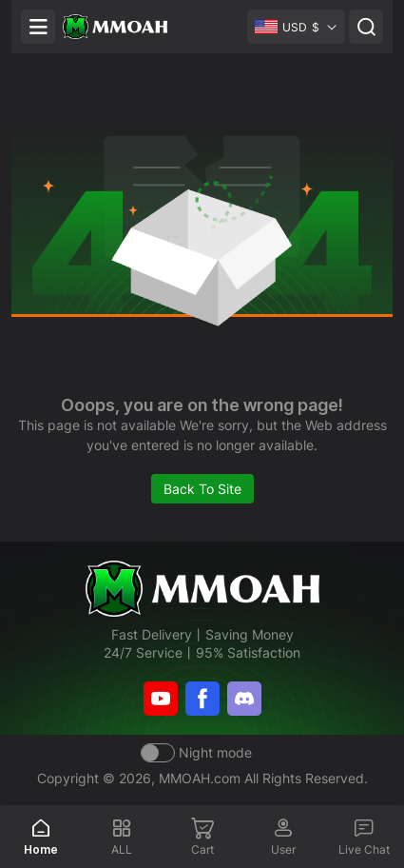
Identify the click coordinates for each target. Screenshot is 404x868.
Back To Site (202, 489)
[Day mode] (196, 752)
